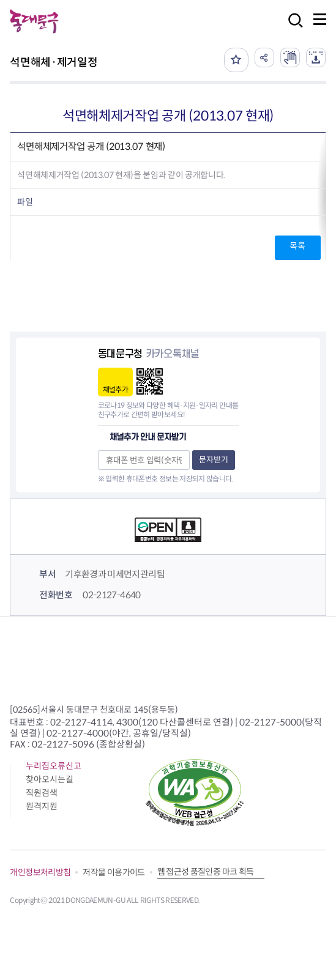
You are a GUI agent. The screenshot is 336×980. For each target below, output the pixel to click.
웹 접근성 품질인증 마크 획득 (206, 872)
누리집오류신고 (54, 766)
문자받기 (214, 460)
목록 (297, 246)
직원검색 (42, 793)
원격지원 (42, 806)
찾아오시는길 (50, 779)
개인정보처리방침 (40, 872)
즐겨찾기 (236, 60)
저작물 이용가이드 (114, 872)
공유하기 (264, 58)
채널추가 (115, 389)
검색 (292, 28)
